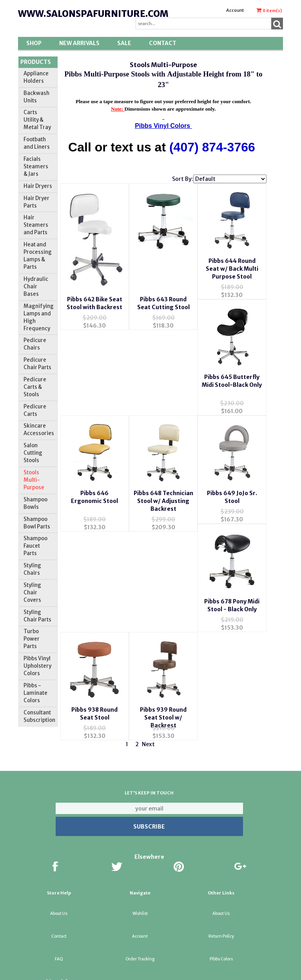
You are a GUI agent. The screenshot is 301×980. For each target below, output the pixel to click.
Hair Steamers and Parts (36, 225)
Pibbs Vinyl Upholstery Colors (37, 666)
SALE (124, 43)
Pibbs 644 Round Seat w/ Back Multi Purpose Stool (232, 302)
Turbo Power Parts (32, 639)
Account (235, 10)
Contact (163, 43)
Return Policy (221, 901)
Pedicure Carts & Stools (35, 387)
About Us (59, 878)
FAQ (59, 923)
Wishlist (140, 878)
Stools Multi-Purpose (34, 480)
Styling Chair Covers (32, 593)
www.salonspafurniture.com (93, 14)
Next (148, 666)
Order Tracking (140, 923)
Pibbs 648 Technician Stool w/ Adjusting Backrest (232, 414)
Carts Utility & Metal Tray (37, 120)
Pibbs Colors (221, 923)
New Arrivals (79, 43)
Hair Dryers (38, 186)
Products (36, 62)
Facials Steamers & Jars (36, 167)
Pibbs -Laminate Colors (35, 693)
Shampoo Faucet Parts (35, 546)
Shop (34, 43)
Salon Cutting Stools (33, 453)
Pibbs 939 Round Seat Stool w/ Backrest (95, 632)
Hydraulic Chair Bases (36, 287)
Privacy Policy (59, 946)
